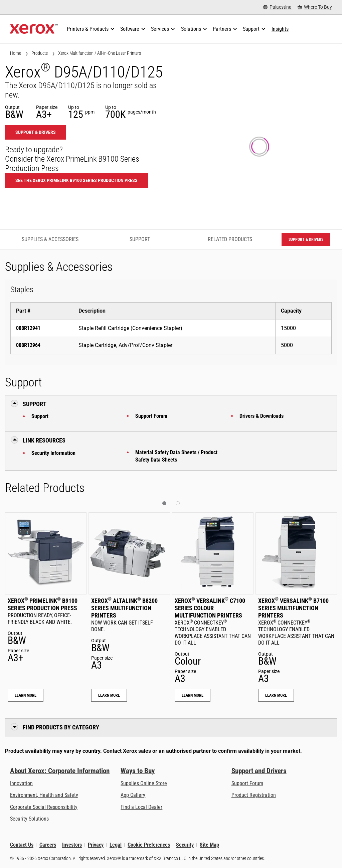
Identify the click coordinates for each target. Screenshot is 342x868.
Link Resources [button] (44, 440)
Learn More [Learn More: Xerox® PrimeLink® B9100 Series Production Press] (26, 695)
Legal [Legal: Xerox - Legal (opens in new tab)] (116, 845)
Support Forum (151, 416)
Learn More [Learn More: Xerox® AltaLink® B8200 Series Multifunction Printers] (109, 695)
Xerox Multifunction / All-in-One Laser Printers (100, 53)
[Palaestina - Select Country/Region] (277, 7)
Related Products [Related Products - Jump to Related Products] (230, 239)
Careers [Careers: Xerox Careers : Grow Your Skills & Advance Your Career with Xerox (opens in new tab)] (48, 845)
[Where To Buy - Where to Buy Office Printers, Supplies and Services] (315, 7)
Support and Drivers (259, 771)
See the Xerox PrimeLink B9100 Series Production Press (76, 180)
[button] (164, 503)
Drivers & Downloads (262, 416)
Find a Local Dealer (141, 807)
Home (16, 53)
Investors (72, 845)
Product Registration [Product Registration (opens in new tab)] (254, 795)
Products (40, 53)
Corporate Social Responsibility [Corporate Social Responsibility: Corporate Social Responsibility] (44, 807)
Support (40, 416)
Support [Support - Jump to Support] (140, 239)
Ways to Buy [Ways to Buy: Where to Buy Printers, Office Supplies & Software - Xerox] (138, 771)
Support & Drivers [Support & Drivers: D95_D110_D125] (36, 132)
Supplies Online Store (144, 783)
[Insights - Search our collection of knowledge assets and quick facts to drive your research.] (280, 29)
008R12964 (28, 345)
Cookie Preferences (149, 845)
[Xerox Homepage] (34, 29)
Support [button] (35, 404)
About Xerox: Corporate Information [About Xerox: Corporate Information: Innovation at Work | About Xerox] (60, 771)
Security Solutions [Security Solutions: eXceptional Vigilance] (29, 819)
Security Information (53, 453)
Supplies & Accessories (50, 239)
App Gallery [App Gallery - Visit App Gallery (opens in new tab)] (133, 795)
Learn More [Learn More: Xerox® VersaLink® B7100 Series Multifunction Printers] (276, 695)
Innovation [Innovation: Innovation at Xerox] (21, 783)
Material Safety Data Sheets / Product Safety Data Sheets (176, 456)
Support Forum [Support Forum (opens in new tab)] (247, 783)
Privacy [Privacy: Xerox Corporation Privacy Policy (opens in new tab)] (96, 845)
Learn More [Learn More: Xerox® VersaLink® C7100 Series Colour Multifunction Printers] (193, 695)
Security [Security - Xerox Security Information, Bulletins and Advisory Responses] (185, 845)
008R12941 (28, 328)
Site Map (209, 845)
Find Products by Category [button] (61, 727)
